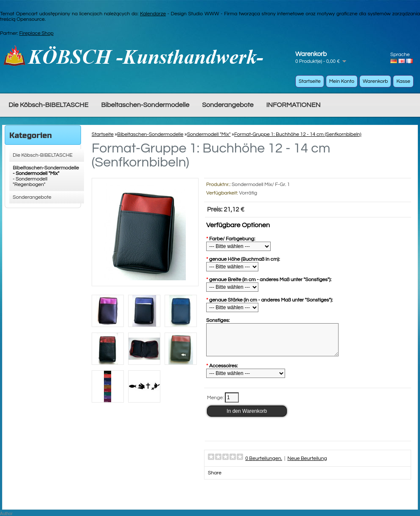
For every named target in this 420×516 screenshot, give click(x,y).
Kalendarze (153, 14)
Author (6, 514)
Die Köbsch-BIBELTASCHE (48, 105)
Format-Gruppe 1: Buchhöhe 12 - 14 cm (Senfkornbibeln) (298, 134)
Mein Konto (342, 81)
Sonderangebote (228, 105)
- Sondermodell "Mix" (36, 173)
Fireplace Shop (36, 33)
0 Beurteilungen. (264, 465)
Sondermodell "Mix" (209, 134)
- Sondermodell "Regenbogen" (30, 182)
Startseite (310, 81)
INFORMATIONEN (293, 105)
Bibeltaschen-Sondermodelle (145, 105)
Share (215, 479)
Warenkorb (375, 81)
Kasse (403, 81)
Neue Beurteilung (307, 465)
